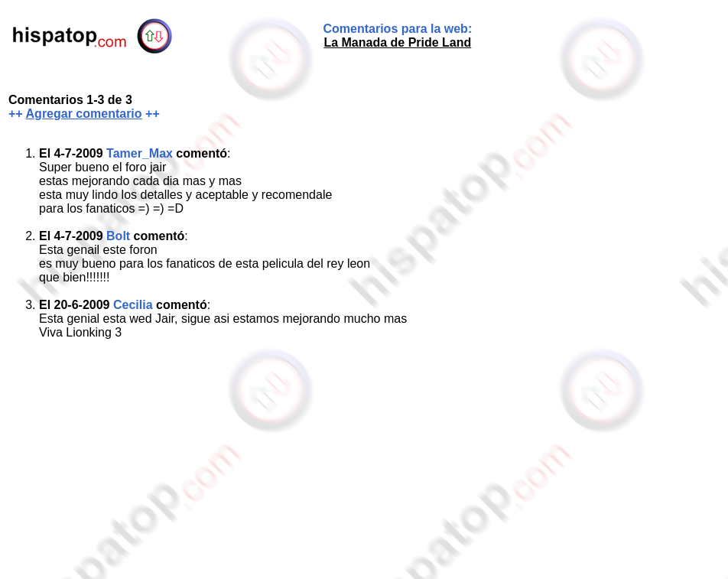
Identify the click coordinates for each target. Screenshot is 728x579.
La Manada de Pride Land (397, 42)
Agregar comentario (84, 114)
